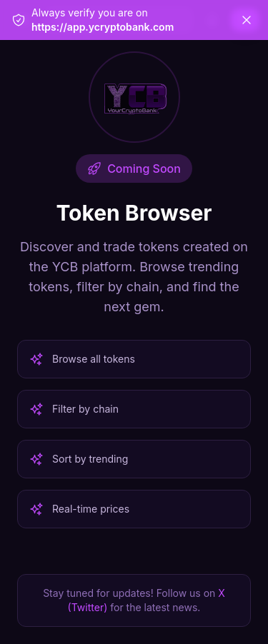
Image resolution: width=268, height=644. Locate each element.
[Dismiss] (247, 20)
